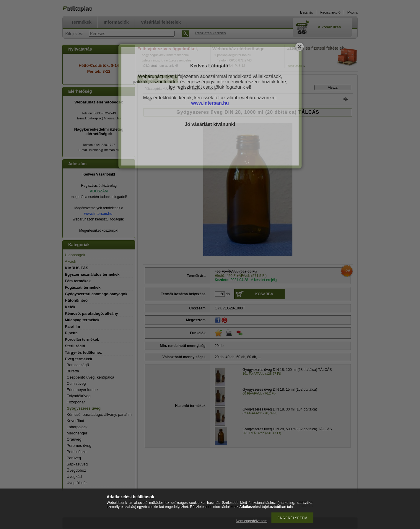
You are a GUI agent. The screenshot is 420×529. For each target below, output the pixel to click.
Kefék (70, 307)
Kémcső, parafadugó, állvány (92, 313)
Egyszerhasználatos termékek (92, 274)
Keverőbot (75, 421)
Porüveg (74, 458)
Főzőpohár (76, 402)
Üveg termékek (175, 89)
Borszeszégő (78, 365)
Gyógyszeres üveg (84, 408)
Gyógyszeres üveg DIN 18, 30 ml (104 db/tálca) (280, 409)
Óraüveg (74, 439)
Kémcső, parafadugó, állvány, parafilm (99, 414)
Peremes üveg (79, 446)
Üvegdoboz (76, 470)
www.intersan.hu (98, 214)
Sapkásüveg (77, 464)
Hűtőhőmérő (76, 300)
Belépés (307, 12)
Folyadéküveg (79, 396)
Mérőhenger (77, 433)
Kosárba (264, 294)
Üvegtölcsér (77, 483)
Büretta (73, 371)
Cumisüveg (76, 383)
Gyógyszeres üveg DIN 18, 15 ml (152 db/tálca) (280, 390)
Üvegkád (74, 477)
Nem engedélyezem (251, 521)
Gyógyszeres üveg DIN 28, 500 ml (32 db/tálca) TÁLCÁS (287, 429)
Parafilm (73, 326)
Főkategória (153, 89)
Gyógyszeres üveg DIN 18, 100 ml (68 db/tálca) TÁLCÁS (287, 370)
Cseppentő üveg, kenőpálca (91, 377)
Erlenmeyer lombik (83, 390)
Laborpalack (77, 427)
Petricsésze (77, 452)
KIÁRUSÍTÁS (77, 268)
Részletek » (296, 66)
